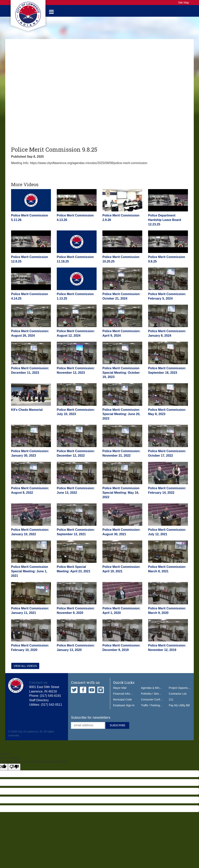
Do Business (155, 13)
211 (171, 704)
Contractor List (178, 698)
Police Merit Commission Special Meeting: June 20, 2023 (121, 418)
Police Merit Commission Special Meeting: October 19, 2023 (121, 377)
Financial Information (126, 698)
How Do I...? (179, 13)
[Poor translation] (14, 771)
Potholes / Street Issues (155, 698)
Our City (133, 13)
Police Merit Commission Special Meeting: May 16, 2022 (121, 497)
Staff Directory (39, 704)
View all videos (25, 670)
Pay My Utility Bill (179, 709)
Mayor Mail (120, 692)
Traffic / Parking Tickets (155, 709)
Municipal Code (123, 704)
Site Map (184, 3)
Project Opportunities (182, 692)
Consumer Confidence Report (159, 704)
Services (84, 13)
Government (61, 13)
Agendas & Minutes (153, 692)
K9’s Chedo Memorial (27, 414)
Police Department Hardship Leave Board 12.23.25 (165, 224)
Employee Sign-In (124, 709)
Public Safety (109, 13)
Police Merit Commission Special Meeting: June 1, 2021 (30, 576)
